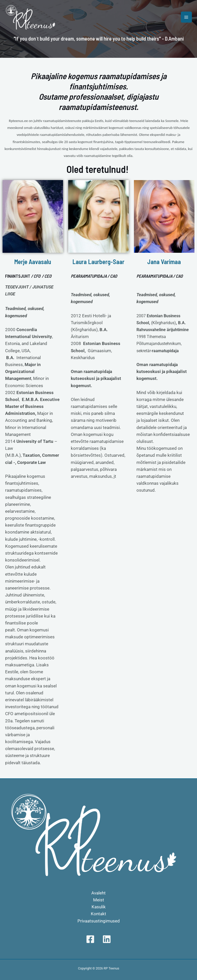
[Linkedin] (107, 939)
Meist (99, 900)
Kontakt (98, 914)
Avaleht (98, 893)
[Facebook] (90, 939)
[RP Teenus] (31, 17)
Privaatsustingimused (99, 921)
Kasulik (99, 907)
